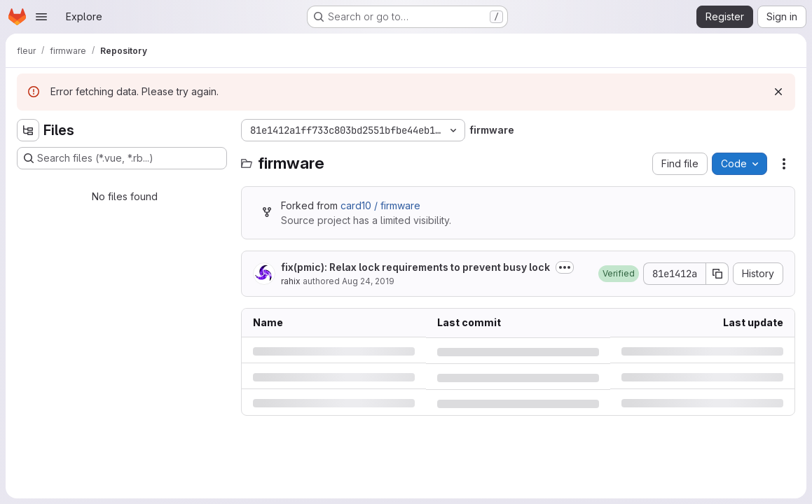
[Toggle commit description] (565, 267)
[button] (619, 274)
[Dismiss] (778, 92)
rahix (291, 281)
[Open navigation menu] (41, 17)
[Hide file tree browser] (28, 130)
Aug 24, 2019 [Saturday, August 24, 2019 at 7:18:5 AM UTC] (368, 281)
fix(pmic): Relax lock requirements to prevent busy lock (415, 267)
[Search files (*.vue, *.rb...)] (122, 158)
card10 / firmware (380, 205)
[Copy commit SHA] (717, 274)
